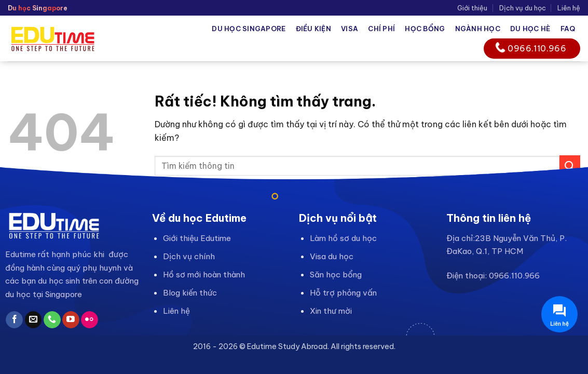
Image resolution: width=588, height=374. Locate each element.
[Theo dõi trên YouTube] (71, 320)
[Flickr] (90, 320)
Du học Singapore (249, 29)
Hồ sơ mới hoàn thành (204, 275)
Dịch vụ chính (189, 256)
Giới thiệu (472, 8)
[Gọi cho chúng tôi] (52, 320)
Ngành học (478, 29)
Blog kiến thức (190, 293)
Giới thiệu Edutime (197, 238)
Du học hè (530, 29)
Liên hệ (569, 8)
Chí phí (381, 29)
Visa (350, 29)
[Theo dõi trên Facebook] (14, 320)
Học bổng (425, 29)
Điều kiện (313, 29)
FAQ (568, 29)
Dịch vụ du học (523, 8)
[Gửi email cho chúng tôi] (33, 320)
